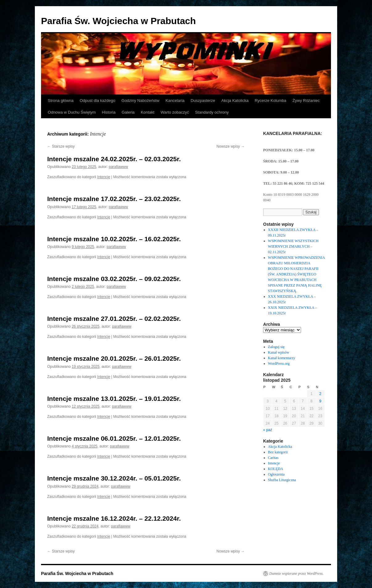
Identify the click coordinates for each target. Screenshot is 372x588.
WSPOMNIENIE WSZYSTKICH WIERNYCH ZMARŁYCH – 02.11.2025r (293, 246)
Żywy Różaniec (306, 101)
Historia (109, 112)
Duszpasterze (203, 101)
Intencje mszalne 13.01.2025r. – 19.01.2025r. (114, 399)
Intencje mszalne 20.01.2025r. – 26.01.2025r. (114, 358)
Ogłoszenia (276, 474)
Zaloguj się (276, 347)
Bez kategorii (278, 452)
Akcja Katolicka (235, 101)
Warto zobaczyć (175, 112)
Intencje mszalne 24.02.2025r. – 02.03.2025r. (114, 159)
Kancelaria (175, 101)
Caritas (273, 458)
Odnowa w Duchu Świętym (72, 112)
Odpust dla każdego (97, 101)
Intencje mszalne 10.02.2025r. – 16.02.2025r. (114, 239)
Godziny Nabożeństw (141, 101)
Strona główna (61, 101)
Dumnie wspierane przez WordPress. (296, 573)
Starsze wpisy (61, 146)
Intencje (104, 177)
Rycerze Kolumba (271, 101)
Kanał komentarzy (282, 358)
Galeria (128, 112)
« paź (268, 430)
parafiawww (119, 167)
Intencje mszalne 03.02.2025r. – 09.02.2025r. (114, 279)
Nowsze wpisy (231, 146)
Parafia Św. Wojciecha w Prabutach (118, 21)
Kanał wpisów (279, 352)
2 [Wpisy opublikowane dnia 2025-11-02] (320, 394)
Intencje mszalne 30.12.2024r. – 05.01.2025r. (114, 478)
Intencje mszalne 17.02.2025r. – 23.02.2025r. (114, 199)
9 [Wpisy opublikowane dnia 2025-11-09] (320, 401)
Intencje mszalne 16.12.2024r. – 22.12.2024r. (114, 518)
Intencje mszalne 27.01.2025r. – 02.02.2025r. (114, 319)
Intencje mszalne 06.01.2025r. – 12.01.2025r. (114, 438)
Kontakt (147, 112)
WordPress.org (279, 363)
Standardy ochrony (212, 112)
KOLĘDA (276, 469)
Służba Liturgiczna (282, 480)
